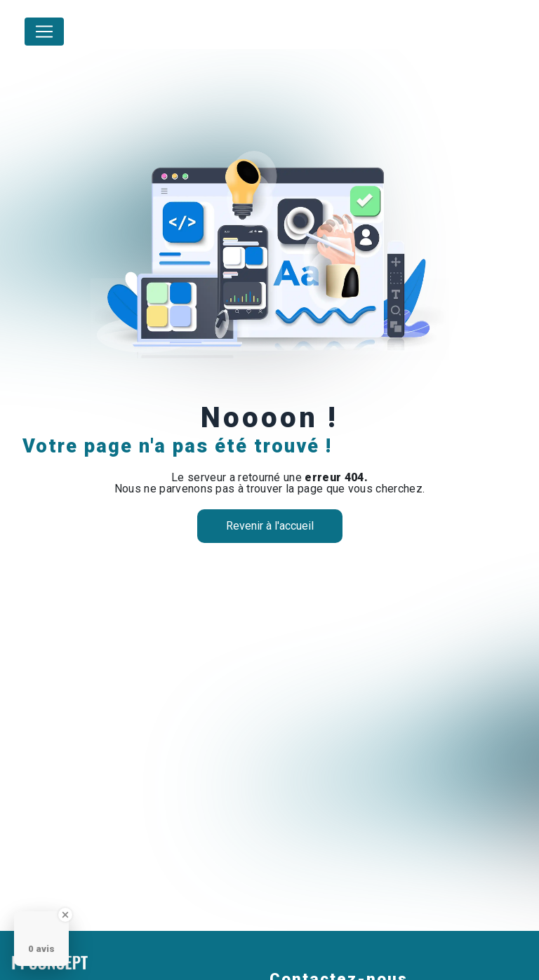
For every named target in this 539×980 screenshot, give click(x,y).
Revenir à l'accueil (270, 526)
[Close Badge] (65, 915)
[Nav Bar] (44, 32)
